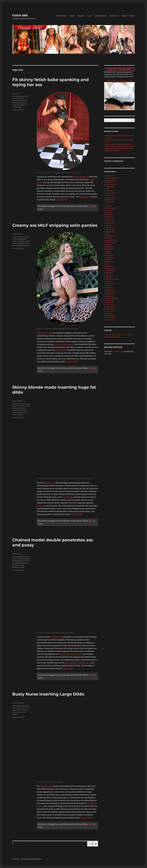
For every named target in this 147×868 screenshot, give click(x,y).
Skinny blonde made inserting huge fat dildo (120, 146)
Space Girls (120, 335)
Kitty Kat (109, 253)
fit (25, 96)
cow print (21, 237)
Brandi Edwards (111, 208)
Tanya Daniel (110, 307)
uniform (15, 415)
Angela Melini (110, 187)
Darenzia (109, 225)
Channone (16, 93)
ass (13, 404)
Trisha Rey (109, 313)
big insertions (19, 404)
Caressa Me (109, 210)
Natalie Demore (111, 283)
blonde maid (50, 483)
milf (28, 241)
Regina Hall (109, 294)
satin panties (60, 350)
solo (19, 105)
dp (13, 561)
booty (14, 406)
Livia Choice (110, 262)
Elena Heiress (110, 230)
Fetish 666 (20, 15)
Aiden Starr (109, 176)
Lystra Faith (110, 266)
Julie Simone (110, 247)
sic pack (24, 103)
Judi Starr (109, 245)
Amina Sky (109, 182)
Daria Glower (110, 227)
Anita (107, 189)
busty (19, 706)
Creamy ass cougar (44, 333)
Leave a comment (18, 110)
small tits (20, 412)
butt (27, 557)
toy (26, 105)
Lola (107, 264)
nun (27, 710)
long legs (25, 563)
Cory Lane (109, 215)
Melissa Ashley (111, 268)
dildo (22, 96)
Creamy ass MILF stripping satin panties (55, 225)
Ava (107, 204)
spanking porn (86, 197)
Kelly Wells (109, 249)
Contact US (114, 16)
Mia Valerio (109, 273)
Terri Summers (111, 309)
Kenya (108, 251)
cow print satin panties (64, 344)
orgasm (15, 243)
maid (23, 408)
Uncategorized (111, 316)
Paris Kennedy (110, 290)
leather (21, 98)
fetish (23, 406)
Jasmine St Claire (18, 703)
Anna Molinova (17, 234)
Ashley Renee (110, 200)
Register (81, 16)
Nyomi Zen (109, 288)
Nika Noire (109, 286)
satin (14, 245)
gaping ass (41, 506)
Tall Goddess (110, 305)
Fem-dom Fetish (111, 236)
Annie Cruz (109, 195)
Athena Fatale (110, 202)
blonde (27, 404)
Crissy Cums (110, 217)
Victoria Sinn (110, 320)
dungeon (18, 561)
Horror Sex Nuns (110, 335)
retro (19, 103)
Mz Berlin (109, 281)
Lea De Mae (109, 258)
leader (14, 241)
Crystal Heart (110, 221)
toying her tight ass (81, 177)
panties (15, 103)
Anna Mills (109, 191)
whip (20, 107)
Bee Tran (109, 206)
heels (25, 239)
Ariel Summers (111, 197)
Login (90, 16)
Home (72, 16)
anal (14, 96)
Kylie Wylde (109, 255)
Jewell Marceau (111, 243)
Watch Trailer (61, 16)
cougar (15, 237)
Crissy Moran (110, 219)
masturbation (17, 101)
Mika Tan (109, 277)
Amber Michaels (111, 180)
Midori (108, 275)
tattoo (23, 105)
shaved (24, 410)
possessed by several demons (71, 654)
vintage (15, 107)
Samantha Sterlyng (112, 298)
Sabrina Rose (110, 296)
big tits (15, 706)
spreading (23, 245)
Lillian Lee (109, 260)
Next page (95, 846)
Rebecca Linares (111, 292)
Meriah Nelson (111, 270)
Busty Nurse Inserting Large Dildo (48, 694)
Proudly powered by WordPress (31, 859)
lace (28, 406)
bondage (18, 557)
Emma (108, 234)
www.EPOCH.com (117, 352)
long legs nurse (46, 786)
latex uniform (67, 497)
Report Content (128, 16)
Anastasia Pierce (111, 185)
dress (21, 239)
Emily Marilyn (110, 232)
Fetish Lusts (117, 337)
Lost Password (101, 16)
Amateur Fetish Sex (112, 178)
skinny (14, 105)
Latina (18, 708)
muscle (24, 101)
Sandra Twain (110, 301)
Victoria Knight (17, 401)
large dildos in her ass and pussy (78, 663)
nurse (14, 712)
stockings (15, 567)
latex (17, 98)
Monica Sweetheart (112, 279)
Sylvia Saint (109, 303)
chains (14, 559)
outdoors (21, 243)
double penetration (24, 559)
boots (18, 96)
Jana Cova (109, 238)
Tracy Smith (110, 311)
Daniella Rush (56, 637)
